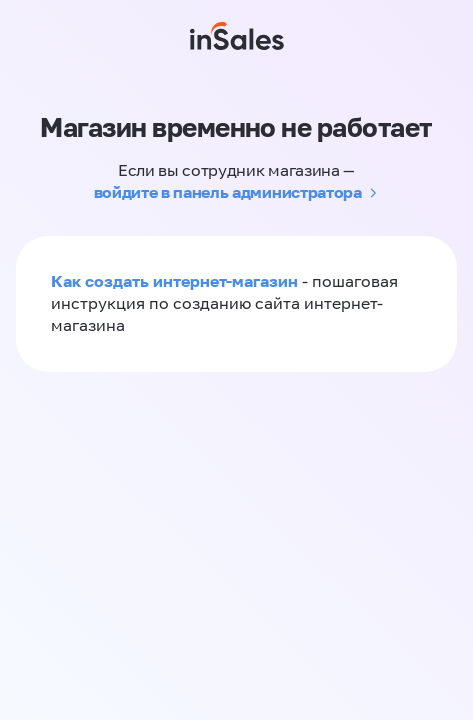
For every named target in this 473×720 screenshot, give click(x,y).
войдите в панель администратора (228, 192)
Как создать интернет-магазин (174, 281)
